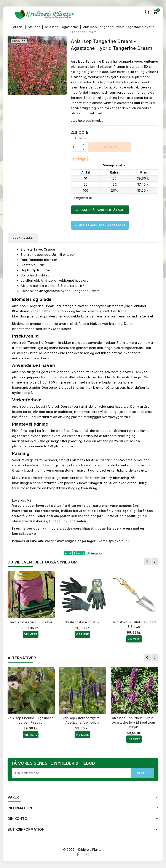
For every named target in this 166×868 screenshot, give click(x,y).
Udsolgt (110, 147)
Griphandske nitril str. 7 (82, 622)
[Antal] (76, 147)
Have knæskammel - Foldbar (31, 622)
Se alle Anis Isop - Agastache (100, 225)
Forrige (147, 562)
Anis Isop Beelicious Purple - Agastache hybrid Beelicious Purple (134, 723)
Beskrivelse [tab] (23, 238)
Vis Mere (31, 634)
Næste (155, 562)
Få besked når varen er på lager (100, 210)
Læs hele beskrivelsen (88, 121)
